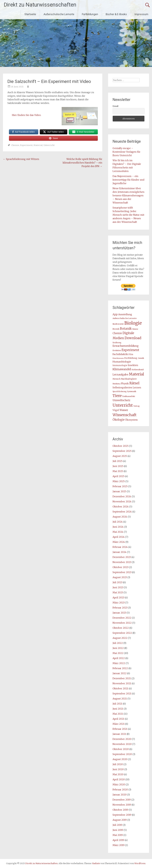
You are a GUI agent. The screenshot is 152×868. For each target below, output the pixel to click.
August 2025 (120, 456)
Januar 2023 (119, 613)
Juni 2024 (118, 527)
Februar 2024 (120, 547)
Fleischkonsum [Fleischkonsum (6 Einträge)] (118, 358)
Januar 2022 (120, 673)
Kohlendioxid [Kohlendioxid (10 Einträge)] (138, 370)
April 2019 (118, 840)
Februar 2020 (120, 790)
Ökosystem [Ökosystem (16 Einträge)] (131, 420)
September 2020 (122, 754)
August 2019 (120, 820)
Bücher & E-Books (116, 14)
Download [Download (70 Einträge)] (133, 338)
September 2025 (122, 451)
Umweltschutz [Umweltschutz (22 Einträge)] (121, 400)
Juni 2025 (118, 466)
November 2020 (122, 744)
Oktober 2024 (121, 507)
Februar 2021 (120, 729)
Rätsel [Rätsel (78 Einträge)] (134, 383)
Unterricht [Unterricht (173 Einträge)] (123, 405)
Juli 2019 (117, 825)
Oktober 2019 (120, 810)
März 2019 (119, 845)
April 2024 (119, 537)
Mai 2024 (118, 532)
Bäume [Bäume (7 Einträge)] (135, 329)
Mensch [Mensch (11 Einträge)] (116, 379)
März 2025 (119, 481)
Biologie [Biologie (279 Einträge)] (133, 323)
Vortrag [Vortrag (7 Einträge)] (136, 406)
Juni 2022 (118, 648)
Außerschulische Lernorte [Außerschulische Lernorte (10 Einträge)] (125, 318)
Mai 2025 (118, 471)
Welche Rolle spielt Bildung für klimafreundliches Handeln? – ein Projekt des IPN (82, 163)
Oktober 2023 (120, 567)
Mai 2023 (118, 592)
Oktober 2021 (120, 688)
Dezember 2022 (122, 618)
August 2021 (120, 699)
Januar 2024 (119, 552)
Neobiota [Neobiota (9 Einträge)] (116, 384)
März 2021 (119, 724)
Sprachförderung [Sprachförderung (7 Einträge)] (119, 391)
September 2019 (122, 815)
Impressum (141, 14)
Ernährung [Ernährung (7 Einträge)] (117, 343)
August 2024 (120, 517)
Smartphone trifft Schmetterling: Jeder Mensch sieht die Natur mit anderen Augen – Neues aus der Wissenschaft (128, 215)
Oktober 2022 (121, 628)
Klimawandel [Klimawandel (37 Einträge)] (122, 369)
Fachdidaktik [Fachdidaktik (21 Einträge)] (120, 354)
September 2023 (122, 572)
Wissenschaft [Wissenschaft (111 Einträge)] (125, 415)
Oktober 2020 (121, 749)
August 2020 (120, 759)
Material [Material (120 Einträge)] (136, 374)
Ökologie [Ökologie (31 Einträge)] (119, 420)
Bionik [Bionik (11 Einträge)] (116, 329)
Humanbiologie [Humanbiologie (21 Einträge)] (122, 362)
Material (38, 145)
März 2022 (119, 663)
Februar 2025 (120, 486)
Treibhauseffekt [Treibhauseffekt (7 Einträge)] (129, 396)
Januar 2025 (119, 491)
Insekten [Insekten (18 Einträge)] (133, 365)
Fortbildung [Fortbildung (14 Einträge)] (131, 358)
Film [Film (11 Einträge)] (131, 354)
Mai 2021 (118, 714)
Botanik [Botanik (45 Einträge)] (126, 329)
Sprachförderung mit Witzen (21, 159)
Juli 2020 (118, 764)
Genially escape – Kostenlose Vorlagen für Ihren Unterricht (126, 152)
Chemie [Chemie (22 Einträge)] (117, 333)
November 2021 (122, 683)
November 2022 (122, 623)
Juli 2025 (118, 461)
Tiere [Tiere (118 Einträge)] (117, 396)
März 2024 (119, 542)
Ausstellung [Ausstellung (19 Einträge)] (125, 314)
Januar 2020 (120, 795)
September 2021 (122, 694)
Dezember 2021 (122, 678)
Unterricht (49, 145)
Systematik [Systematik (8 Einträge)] (132, 391)
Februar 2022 (120, 668)
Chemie (15, 145)
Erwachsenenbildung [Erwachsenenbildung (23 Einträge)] (126, 346)
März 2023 (119, 603)
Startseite (30, 14)
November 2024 (122, 501)
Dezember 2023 (122, 557)
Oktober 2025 (121, 446)
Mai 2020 (118, 774)
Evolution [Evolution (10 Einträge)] (117, 350)
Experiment (26, 145)
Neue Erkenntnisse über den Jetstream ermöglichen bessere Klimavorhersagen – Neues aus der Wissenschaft (128, 195)
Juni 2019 (118, 830)
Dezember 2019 (122, 800)
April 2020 (119, 779)
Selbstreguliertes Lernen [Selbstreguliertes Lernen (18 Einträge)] (127, 388)
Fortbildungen (90, 14)
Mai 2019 (118, 835)
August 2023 (120, 577)
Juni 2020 (118, 769)
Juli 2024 (118, 522)
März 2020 (119, 784)
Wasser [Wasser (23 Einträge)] (124, 410)
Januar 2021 (119, 734)
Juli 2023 (117, 582)
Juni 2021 (118, 709)
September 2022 (122, 633)
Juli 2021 (117, 704)
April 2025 (119, 476)
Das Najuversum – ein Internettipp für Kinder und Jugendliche (128, 180)
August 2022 (120, 638)
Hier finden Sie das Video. (27, 115)
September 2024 (122, 512)
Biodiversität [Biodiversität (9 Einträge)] (118, 324)
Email (115, 106)
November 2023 (122, 562)
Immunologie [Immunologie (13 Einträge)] (120, 365)
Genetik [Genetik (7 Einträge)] (141, 358)
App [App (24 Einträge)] (115, 314)
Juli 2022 (118, 643)
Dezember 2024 (122, 496)
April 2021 (118, 719)
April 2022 (119, 658)
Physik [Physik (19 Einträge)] (125, 383)
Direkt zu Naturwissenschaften (40, 5)
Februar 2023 (120, 608)
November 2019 (122, 805)
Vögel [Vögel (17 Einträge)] (116, 410)
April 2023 (118, 597)
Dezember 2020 (122, 739)
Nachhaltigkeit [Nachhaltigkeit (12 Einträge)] (129, 379)
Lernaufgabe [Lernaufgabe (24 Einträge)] (120, 375)
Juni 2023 (118, 587)
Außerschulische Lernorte (59, 14)
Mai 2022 (118, 653)
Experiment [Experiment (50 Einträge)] (130, 350)
